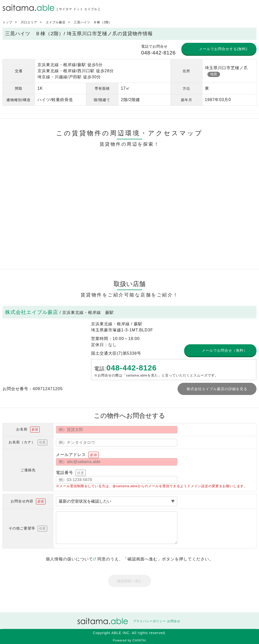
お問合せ (174, 621)
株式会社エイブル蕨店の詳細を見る (217, 389)
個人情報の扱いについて (71, 559)
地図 (214, 74)
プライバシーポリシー (149, 621)
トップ (7, 22)
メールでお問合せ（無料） (225, 350)
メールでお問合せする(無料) (223, 49)
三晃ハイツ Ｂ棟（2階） (93, 22)
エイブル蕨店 (56, 22)
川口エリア (29, 22)
